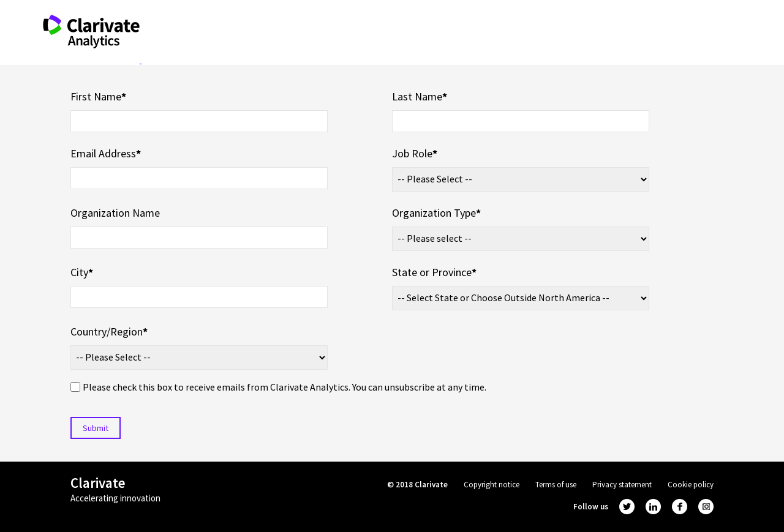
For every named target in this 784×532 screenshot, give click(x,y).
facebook (680, 507)
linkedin (653, 507)
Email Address (106, 153)
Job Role (415, 153)
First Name (98, 96)
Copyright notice (492, 485)
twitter (627, 507)
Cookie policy (691, 485)
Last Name (420, 96)
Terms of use (556, 485)
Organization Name (115, 213)
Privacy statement (622, 485)
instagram (706, 507)
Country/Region (109, 332)
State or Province (434, 272)
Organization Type (436, 213)
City (82, 272)
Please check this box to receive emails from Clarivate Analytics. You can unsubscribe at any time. (285, 387)
